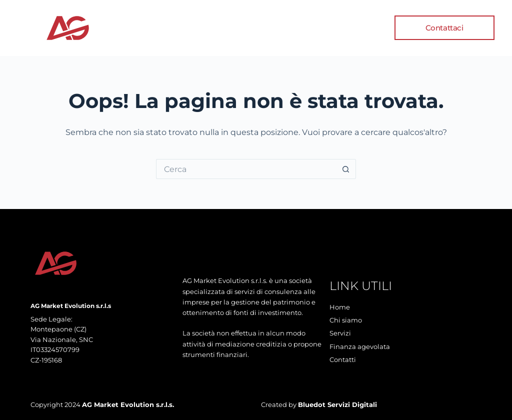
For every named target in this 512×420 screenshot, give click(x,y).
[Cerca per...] (246, 169)
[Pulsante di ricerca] (346, 169)
